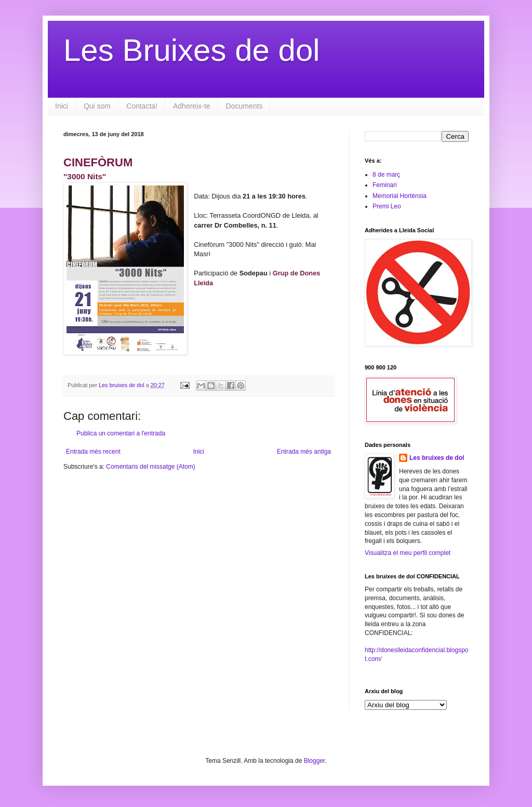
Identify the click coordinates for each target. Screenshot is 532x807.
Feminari (385, 185)
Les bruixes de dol (437, 458)
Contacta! (142, 106)
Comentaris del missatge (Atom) (150, 467)
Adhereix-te (192, 106)
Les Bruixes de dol (192, 50)
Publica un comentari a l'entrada (121, 433)
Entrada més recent (93, 452)
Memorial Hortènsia (400, 196)
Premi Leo (387, 206)
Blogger (315, 761)
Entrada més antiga (304, 452)
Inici (62, 106)
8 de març (386, 175)
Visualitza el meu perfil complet (408, 553)
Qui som (97, 106)
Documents (244, 106)
